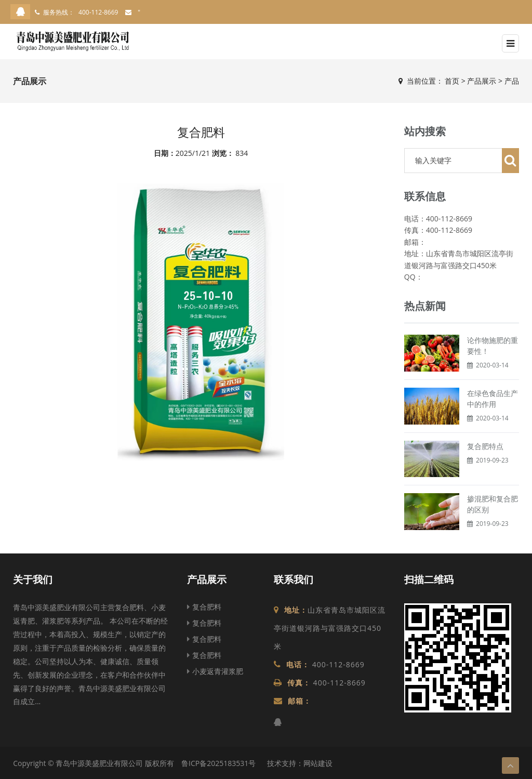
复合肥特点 (485, 446)
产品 (512, 81)
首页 (452, 81)
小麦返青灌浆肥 (215, 671)
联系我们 (294, 579)
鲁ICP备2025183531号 (218, 763)
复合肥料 (204, 607)
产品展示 (482, 81)
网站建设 (318, 763)
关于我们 (33, 579)
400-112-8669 (98, 12)
